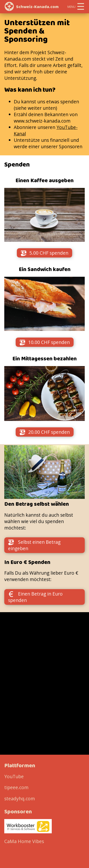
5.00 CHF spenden (44, 253)
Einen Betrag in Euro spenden (35, 597)
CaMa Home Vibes (24, 841)
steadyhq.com (20, 799)
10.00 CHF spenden (45, 342)
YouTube (14, 776)
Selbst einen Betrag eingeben (34, 545)
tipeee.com (16, 787)
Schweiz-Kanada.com (37, 7)
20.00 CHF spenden (45, 432)
